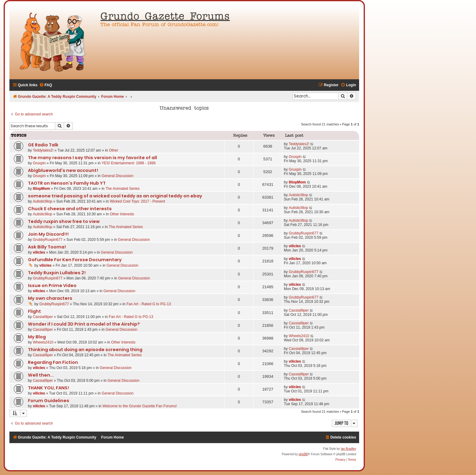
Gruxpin (39, 163)
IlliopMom (41, 189)
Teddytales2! (43, 150)
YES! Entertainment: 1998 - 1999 (129, 163)
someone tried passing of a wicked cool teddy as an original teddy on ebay (115, 196)
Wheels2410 (43, 342)
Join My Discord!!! (48, 234)
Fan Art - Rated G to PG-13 (149, 304)
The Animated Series (122, 189)
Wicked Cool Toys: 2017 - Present (138, 201)
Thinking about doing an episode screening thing (85, 350)
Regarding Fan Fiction (53, 362)
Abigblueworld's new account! (63, 170)
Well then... (41, 375)
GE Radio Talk (43, 145)
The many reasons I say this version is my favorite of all (92, 158)
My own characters (50, 298)
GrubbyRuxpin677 (48, 240)
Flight (34, 311)
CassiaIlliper (43, 317)
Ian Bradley (348, 449)
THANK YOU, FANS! (48, 388)
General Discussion (118, 176)
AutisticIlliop (42, 201)
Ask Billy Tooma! (47, 247)
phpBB (303, 454)
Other (114, 150)
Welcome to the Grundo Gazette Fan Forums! (139, 406)
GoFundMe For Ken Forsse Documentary (75, 260)
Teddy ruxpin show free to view (64, 221)
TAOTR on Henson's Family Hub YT (67, 183)
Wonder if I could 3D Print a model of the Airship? (84, 324)
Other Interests (122, 214)
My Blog (37, 337)
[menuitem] (46, 85)
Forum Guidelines (49, 401)
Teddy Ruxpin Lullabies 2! (57, 273)
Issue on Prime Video (52, 285)
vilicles (39, 252)
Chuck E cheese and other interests (70, 209)
